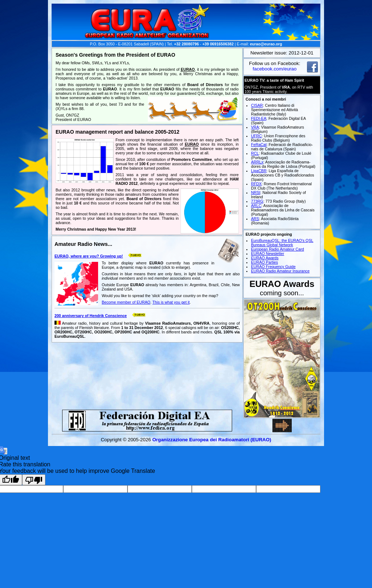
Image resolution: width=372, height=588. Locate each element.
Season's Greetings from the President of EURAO (115, 55)
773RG (257, 201)
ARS (255, 219)
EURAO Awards (265, 258)
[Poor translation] (34, 480)
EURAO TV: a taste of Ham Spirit (274, 80)
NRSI (256, 192)
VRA (255, 127)
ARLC (256, 206)
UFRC (256, 136)
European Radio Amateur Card (278, 249)
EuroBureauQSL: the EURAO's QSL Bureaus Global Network (282, 243)
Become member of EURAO (126, 302)
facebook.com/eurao (275, 69)
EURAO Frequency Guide (273, 267)
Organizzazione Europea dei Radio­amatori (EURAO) (212, 440)
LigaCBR (259, 171)
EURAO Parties (264, 262)
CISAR (257, 105)
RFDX (256, 184)
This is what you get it (171, 302)
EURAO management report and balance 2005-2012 (118, 132)
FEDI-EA (259, 118)
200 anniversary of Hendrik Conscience (91, 316)
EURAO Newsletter (268, 254)
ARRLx (257, 162)
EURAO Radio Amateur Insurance (280, 271)
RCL (255, 153)
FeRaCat (259, 145)
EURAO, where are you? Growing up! (89, 256)
